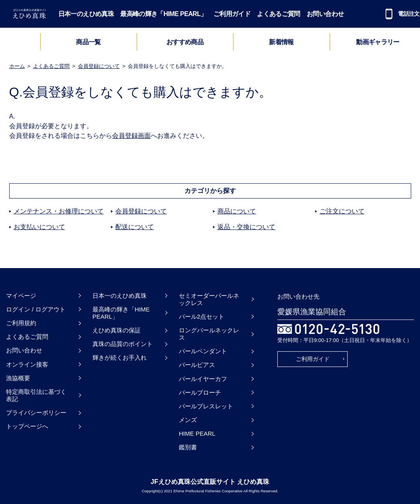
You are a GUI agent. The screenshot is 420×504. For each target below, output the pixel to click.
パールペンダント (203, 351)
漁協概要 (18, 378)
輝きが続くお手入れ (120, 358)
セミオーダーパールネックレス (209, 299)
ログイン (18, 309)
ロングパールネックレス (209, 334)
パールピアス (197, 365)
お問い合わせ (325, 14)
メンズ (188, 420)
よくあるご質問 (279, 14)
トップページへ (27, 426)
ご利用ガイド (232, 14)
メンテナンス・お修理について (59, 211)
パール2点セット (202, 317)
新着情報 (281, 42)
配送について (135, 227)
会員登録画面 (131, 136)
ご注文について (342, 211)
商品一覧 (88, 42)
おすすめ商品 (185, 42)
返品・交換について (246, 227)
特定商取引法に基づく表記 (36, 395)
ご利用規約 (21, 323)
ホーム (17, 66)
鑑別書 (188, 447)
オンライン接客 (27, 364)
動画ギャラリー (378, 42)
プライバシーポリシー (36, 413)
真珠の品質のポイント (123, 344)
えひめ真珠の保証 (117, 330)
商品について (237, 211)
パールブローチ (200, 392)
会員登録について (99, 66)
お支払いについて (39, 227)
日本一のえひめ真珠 (86, 14)
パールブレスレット (206, 406)
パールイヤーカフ (203, 379)
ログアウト (50, 309)
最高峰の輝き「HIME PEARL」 (163, 14)
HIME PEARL (197, 433)
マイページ (21, 296)
